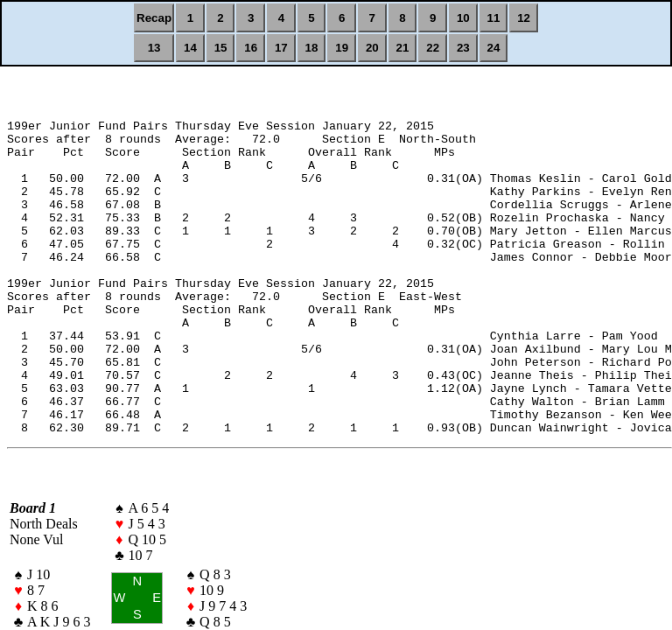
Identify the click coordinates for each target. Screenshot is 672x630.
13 (154, 48)
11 (494, 18)
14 (190, 48)
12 (524, 18)
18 (312, 48)
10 (463, 18)
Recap (154, 18)
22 (433, 48)
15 (221, 48)
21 (403, 48)
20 (372, 48)
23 (463, 48)
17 (281, 48)
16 (251, 48)
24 (494, 48)
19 (342, 48)
